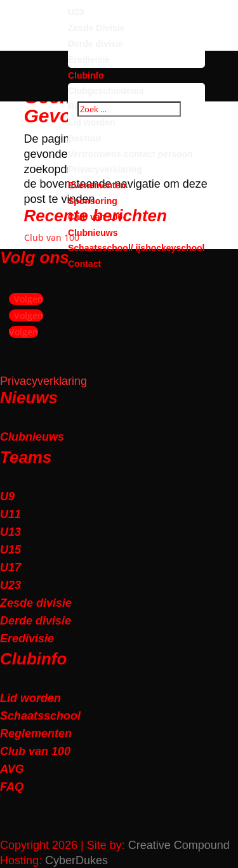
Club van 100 (95, 217)
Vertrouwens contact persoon (130, 154)
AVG (12, 769)
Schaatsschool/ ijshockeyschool (136, 248)
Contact (84, 264)
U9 (7, 496)
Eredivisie (89, 60)
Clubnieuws (93, 233)
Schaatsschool (40, 716)
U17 (10, 567)
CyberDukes (76, 860)
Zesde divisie (36, 603)
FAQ (12, 787)
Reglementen (36, 734)
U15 (10, 550)
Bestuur (85, 138)
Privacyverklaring (105, 169)
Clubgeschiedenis (106, 91)
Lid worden (92, 122)
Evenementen (97, 185)
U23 (76, 12)
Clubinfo (86, 75)
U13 (10, 532)
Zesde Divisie (96, 28)
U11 (10, 514)
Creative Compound (179, 845)
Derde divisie (96, 44)
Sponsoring (93, 201)
